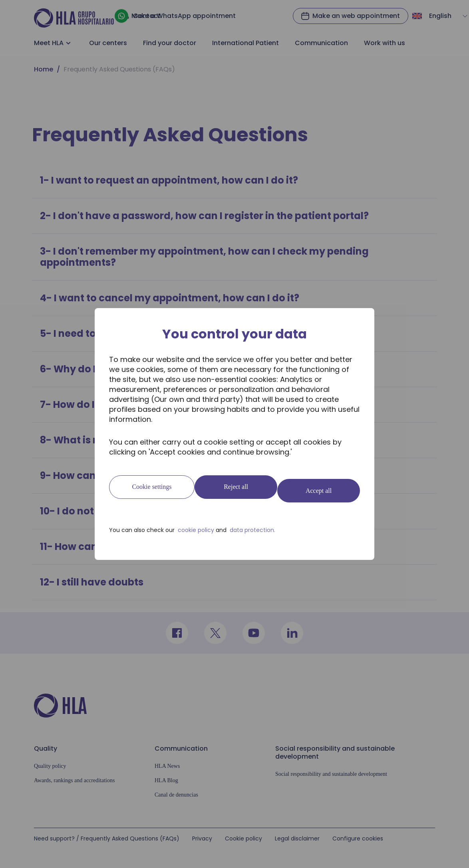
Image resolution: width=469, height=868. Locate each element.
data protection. (252, 526)
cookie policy (196, 526)
